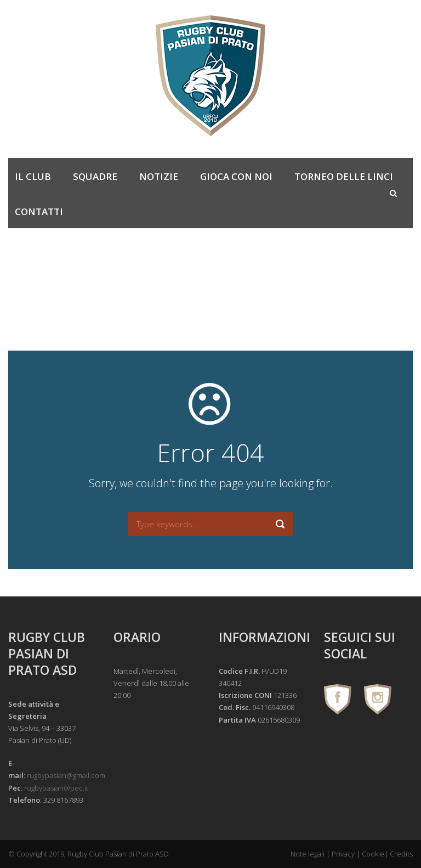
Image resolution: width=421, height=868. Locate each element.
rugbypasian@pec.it (56, 788)
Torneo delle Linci (344, 176)
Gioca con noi (236, 176)
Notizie (159, 176)
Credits (401, 854)
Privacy (343, 854)
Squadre (95, 176)
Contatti (39, 212)
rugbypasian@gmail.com (66, 775)
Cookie (373, 854)
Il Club (33, 176)
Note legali (308, 854)
